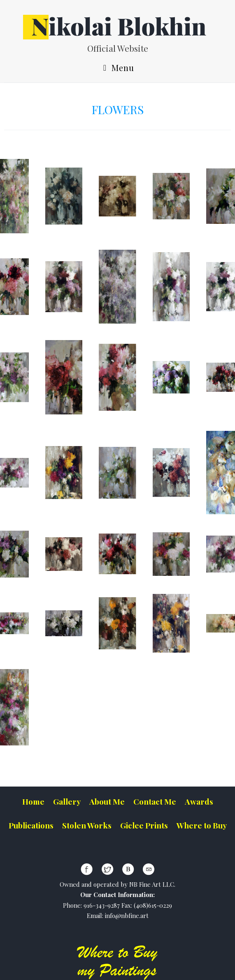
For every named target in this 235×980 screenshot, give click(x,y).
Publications (31, 825)
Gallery (67, 801)
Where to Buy (202, 825)
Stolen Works (87, 825)
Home (33, 801)
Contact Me (155, 801)
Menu (117, 68)
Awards (199, 801)
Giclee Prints (144, 825)
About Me (107, 801)
